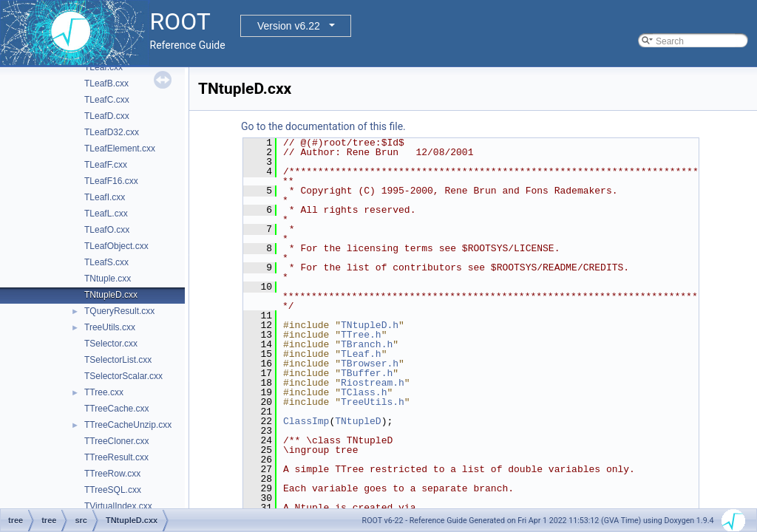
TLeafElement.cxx (120, 149)
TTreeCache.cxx (117, 409)
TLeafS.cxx (106, 262)
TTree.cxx (104, 392)
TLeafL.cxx (106, 214)
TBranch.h (367, 344)
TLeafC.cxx (107, 100)
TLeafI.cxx (105, 197)
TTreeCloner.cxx (117, 441)
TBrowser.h (370, 364)
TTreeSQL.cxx (113, 490)
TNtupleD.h (370, 325)
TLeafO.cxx (107, 230)
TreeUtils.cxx (110, 327)
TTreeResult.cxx (116, 457)
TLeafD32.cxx (112, 132)
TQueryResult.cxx (119, 311)
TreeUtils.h (373, 402)
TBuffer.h (367, 373)
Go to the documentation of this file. (323, 126)
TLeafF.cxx (106, 165)
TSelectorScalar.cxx (123, 376)
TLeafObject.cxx (116, 246)
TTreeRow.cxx (112, 474)
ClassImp (306, 421)
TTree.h (361, 335)
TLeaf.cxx (103, 67)
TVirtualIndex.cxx (118, 506)
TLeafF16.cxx (111, 181)
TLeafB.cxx (106, 83)
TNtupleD (358, 421)
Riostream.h (373, 383)
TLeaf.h (361, 354)
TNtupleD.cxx (111, 295)
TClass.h (364, 392)
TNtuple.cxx (108, 279)
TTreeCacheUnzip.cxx (128, 425)
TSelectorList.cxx (118, 360)
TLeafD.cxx (107, 116)
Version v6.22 (289, 26)
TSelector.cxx (111, 344)
